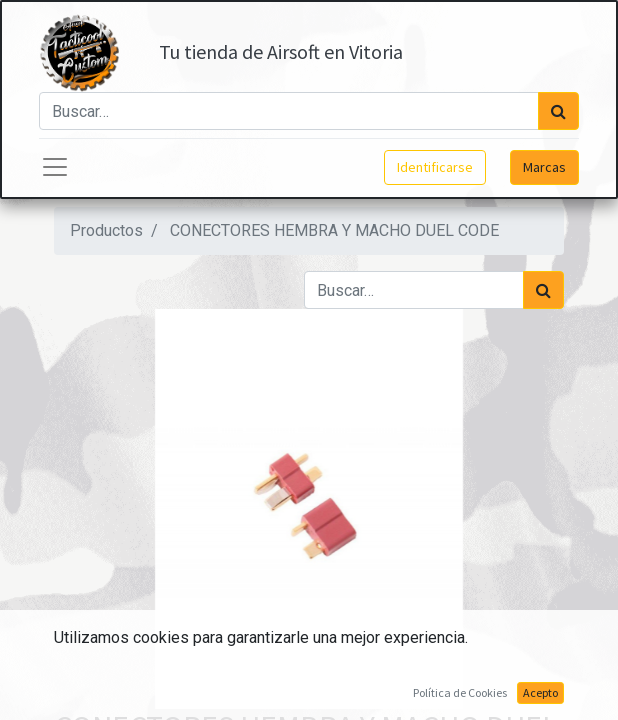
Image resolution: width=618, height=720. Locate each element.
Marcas (544, 167)
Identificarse (435, 167)
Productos (106, 230)
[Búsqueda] (558, 111)
